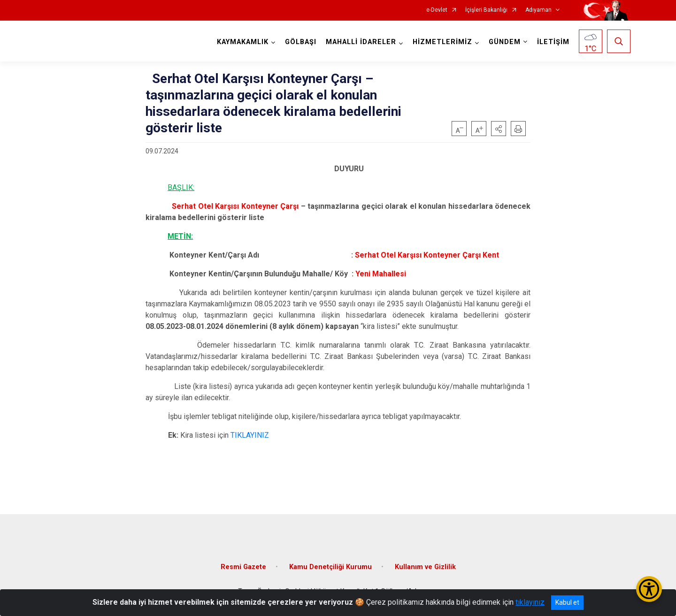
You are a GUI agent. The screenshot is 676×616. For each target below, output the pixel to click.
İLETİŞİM (553, 42)
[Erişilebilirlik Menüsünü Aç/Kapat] (649, 589)
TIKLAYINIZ (250, 435)
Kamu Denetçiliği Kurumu (330, 567)
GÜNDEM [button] (505, 42)
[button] (499, 129)
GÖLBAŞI (301, 42)
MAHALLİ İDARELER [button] (361, 42)
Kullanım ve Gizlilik (425, 567)
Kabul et (567, 602)
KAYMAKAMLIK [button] (243, 42)
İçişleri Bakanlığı (486, 10)
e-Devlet (437, 10)
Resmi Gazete (243, 567)
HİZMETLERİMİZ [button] (442, 42)
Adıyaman (538, 10)
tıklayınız (530, 602)
